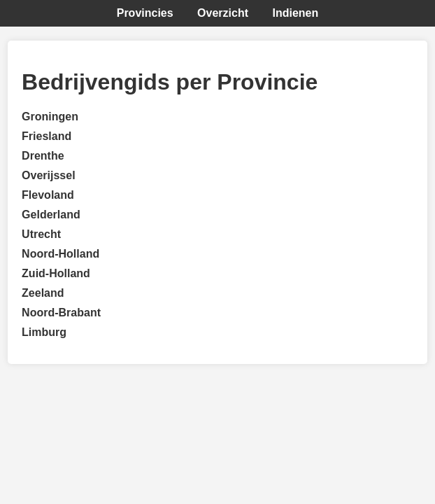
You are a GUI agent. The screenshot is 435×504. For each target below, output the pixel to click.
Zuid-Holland (56, 273)
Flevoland (48, 195)
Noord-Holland (60, 254)
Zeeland (43, 293)
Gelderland (51, 215)
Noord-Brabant (61, 313)
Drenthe (43, 156)
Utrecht (41, 234)
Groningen (50, 117)
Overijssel (49, 175)
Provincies (145, 13)
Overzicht (223, 13)
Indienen (295, 13)
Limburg (44, 332)
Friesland (47, 136)
